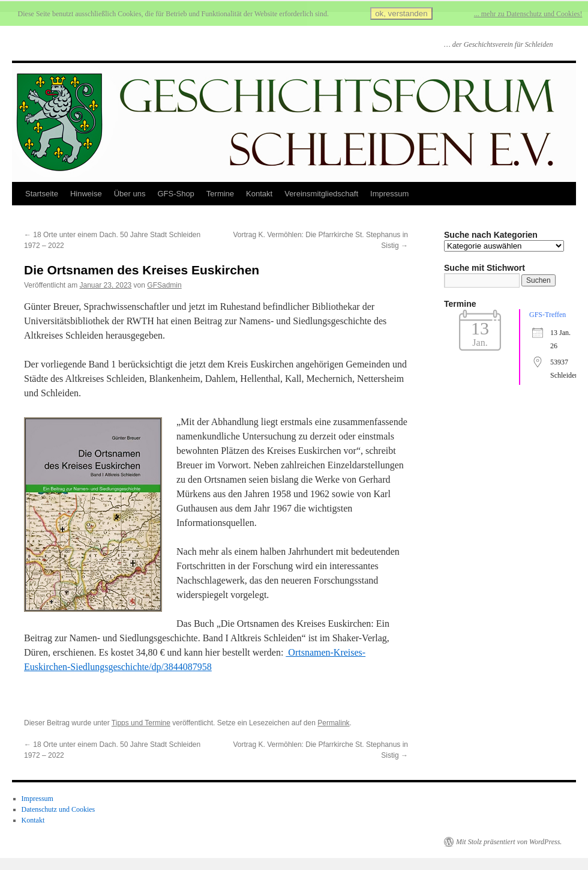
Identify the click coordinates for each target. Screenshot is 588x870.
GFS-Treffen (547, 315)
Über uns (130, 194)
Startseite (42, 194)
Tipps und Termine (141, 723)
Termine (220, 194)
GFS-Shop (175, 194)
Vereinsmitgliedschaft (321, 194)
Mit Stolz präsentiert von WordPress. (509, 842)
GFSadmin (164, 285)
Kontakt (259, 194)
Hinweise (86, 194)
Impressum (389, 194)
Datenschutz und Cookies (58, 809)
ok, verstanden (401, 14)
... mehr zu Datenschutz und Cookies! (528, 14)
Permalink (333, 723)
